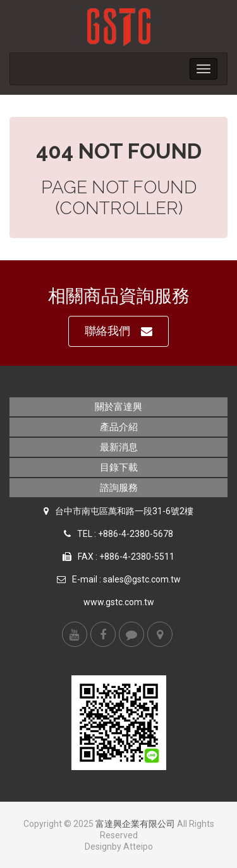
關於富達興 (118, 407)
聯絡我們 (118, 331)
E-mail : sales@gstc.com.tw (126, 579)
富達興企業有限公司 (135, 824)
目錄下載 (119, 467)
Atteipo (138, 847)
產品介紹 (119, 427)
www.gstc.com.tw (119, 602)
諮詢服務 (119, 488)
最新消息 (119, 447)
